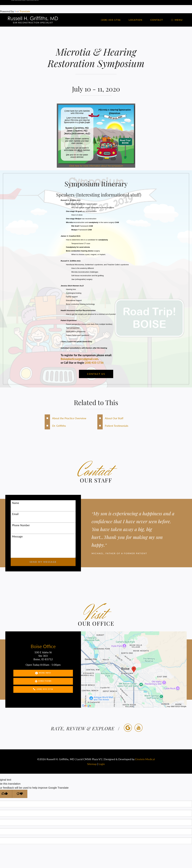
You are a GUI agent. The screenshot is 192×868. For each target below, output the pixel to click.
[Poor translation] (20, 794)
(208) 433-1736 (94, 363)
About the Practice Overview (69, 418)
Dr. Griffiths (59, 426)
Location (136, 20)
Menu (177, 20)
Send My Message (43, 562)
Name (16, 503)
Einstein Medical (145, 759)
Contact (157, 20)
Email (15, 514)
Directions (43, 681)
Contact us (96, 374)
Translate (22, 11)
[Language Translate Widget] (96, 3)
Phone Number (21, 525)
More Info (43, 673)
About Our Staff (114, 418)
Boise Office (43, 646)
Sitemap (92, 764)
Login (102, 764)
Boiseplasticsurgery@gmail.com (79, 359)
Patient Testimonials (117, 426)
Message (17, 536)
